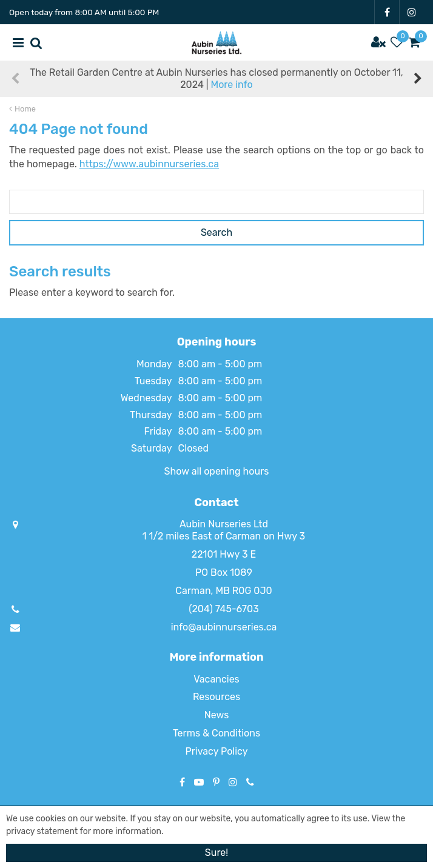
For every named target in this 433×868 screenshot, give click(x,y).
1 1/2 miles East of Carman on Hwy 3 (224, 536)
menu (18, 42)
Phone (250, 782)
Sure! (216, 853)
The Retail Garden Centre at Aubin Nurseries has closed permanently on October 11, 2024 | (216, 78)
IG (412, 12)
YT (199, 782)
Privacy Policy (216, 751)
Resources (216, 697)
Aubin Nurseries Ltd (224, 524)
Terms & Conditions (216, 733)
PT (216, 782)
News (217, 715)
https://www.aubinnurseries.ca (149, 164)
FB (387, 12)
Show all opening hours (217, 471)
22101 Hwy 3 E (224, 554)
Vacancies (216, 679)
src (36, 42)
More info (231, 85)
